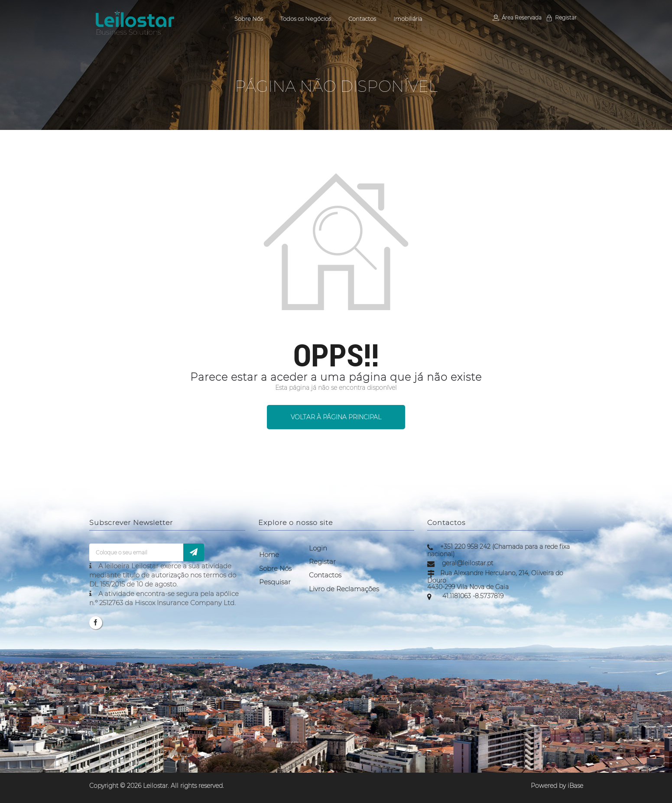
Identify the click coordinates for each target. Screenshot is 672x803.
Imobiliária (408, 19)
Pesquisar (275, 582)
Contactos (362, 19)
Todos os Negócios (306, 19)
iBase (575, 786)
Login (318, 548)
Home (269, 555)
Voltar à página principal (336, 417)
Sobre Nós (249, 19)
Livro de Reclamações (344, 589)
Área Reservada (517, 18)
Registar (561, 18)
